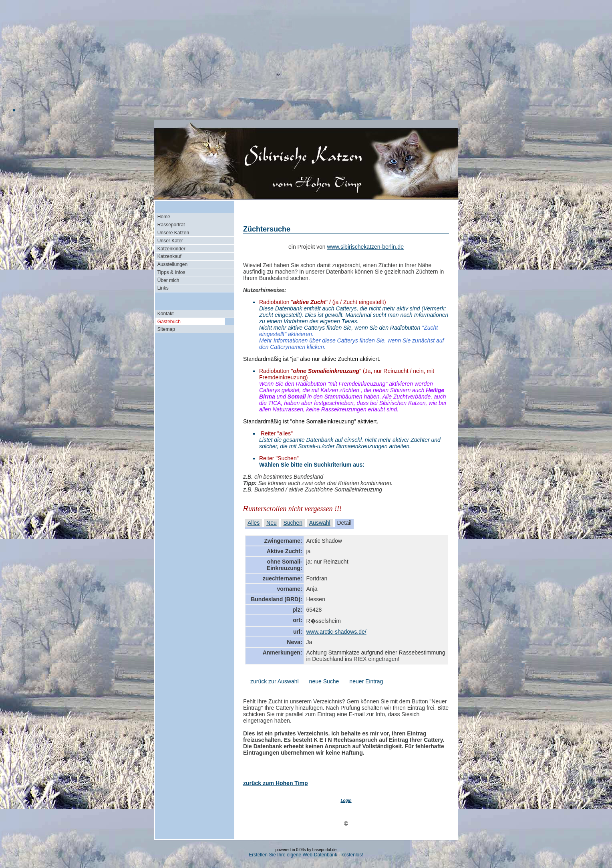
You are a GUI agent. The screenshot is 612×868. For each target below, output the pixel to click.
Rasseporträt (171, 225)
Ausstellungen (172, 264)
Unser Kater (170, 241)
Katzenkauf (169, 256)
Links (163, 288)
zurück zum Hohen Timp (276, 783)
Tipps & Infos (171, 272)
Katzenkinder (171, 249)
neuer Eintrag (366, 681)
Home (164, 217)
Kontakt (166, 314)
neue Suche (324, 681)
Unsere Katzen (173, 233)
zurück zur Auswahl (275, 681)
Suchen (293, 523)
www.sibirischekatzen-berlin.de (365, 247)
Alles (254, 523)
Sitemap (166, 329)
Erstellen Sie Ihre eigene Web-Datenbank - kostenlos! (306, 855)
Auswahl (320, 523)
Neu (272, 523)
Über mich (168, 280)
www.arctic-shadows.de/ (336, 632)
